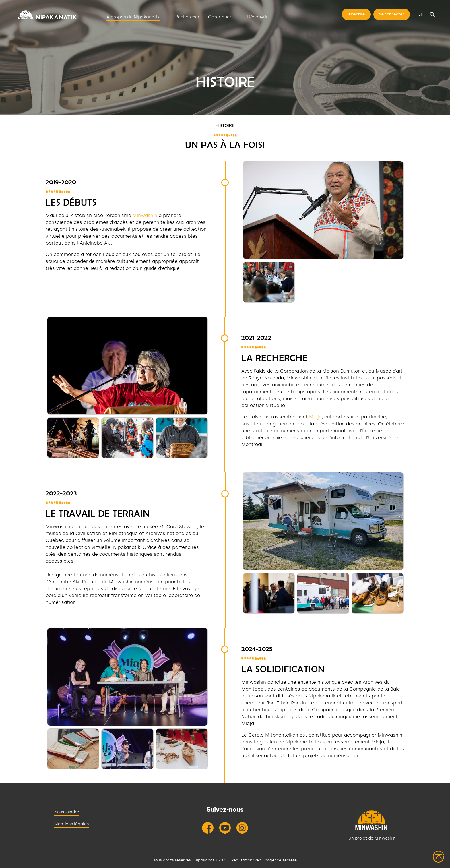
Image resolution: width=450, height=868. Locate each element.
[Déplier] (164, 17)
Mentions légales (71, 824)
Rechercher (187, 17)
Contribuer (220, 17)
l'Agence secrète (281, 860)
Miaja (315, 417)
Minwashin (145, 215)
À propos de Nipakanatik (133, 17)
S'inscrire (356, 14)
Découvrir (257, 17)
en (421, 14)
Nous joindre (67, 812)
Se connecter (392, 14)
